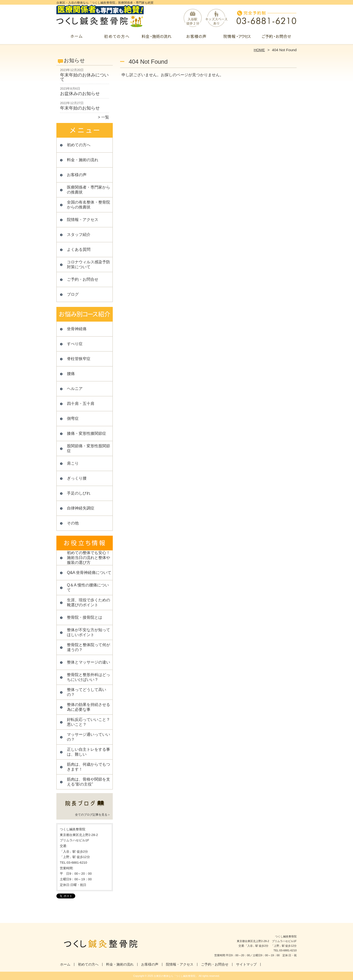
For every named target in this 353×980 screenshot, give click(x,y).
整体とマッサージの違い (88, 662)
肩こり (73, 463)
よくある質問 (79, 249)
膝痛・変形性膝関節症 (87, 433)
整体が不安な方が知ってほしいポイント (88, 632)
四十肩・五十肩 (81, 404)
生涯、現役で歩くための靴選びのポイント (88, 602)
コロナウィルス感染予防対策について (88, 264)
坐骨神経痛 (77, 329)
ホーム (76, 38)
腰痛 (71, 374)
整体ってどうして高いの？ (87, 692)
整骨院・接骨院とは (85, 617)
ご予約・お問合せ (277, 38)
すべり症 (75, 344)
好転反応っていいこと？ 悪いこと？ (90, 722)
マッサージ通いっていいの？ (88, 737)
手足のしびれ (79, 493)
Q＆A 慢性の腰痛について (88, 587)
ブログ (73, 294)
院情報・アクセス (236, 38)
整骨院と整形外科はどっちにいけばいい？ (88, 677)
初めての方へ (117, 38)
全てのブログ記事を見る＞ (93, 815)
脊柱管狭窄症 (79, 359)
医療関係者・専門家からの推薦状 (88, 190)
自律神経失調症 (81, 508)
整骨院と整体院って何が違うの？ (88, 647)
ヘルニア (75, 389)
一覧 (105, 117)
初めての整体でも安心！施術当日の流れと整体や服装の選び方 (88, 558)
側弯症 (73, 418)
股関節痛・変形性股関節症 (88, 448)
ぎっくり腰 (77, 478)
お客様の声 (196, 38)
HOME (259, 50)
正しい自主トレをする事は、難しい (88, 752)
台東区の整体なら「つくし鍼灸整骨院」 (176, 976)
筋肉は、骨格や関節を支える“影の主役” (88, 782)
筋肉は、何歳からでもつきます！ (88, 767)
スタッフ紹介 (79, 235)
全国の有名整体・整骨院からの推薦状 (88, 205)
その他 (73, 523)
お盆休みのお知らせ (80, 94)
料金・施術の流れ (157, 38)
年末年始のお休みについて (84, 77)
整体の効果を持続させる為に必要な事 (88, 707)
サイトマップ (246, 964)
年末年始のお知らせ (80, 108)
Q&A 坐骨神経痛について (89, 573)
